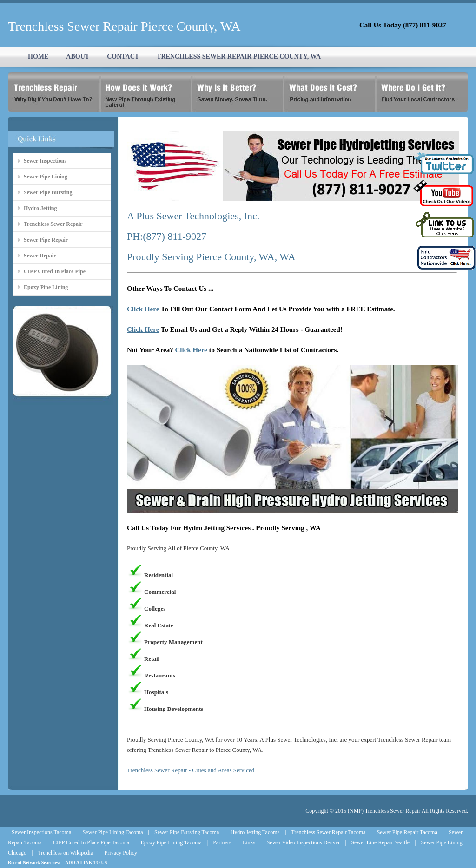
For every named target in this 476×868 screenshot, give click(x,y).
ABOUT (78, 56)
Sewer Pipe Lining (46, 177)
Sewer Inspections (45, 161)
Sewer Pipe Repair (46, 240)
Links (249, 842)
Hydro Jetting (40, 208)
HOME (38, 56)
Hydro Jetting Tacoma (255, 832)
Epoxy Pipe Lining (46, 287)
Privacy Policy (121, 853)
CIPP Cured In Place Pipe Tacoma (91, 842)
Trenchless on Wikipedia (65, 853)
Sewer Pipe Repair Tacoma (407, 832)
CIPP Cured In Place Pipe (55, 271)
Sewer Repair (40, 256)
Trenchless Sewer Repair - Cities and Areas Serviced (191, 770)
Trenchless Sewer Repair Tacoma (328, 832)
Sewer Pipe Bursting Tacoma (187, 832)
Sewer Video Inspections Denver (303, 842)
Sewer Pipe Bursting (48, 192)
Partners (222, 842)
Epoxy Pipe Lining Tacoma (171, 842)
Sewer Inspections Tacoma (41, 832)
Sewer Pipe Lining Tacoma (113, 832)
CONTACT (123, 56)
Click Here (143, 309)
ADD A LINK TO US (86, 863)
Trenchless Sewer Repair (53, 224)
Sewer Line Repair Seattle (380, 842)
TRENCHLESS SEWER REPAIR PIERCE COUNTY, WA (239, 56)
